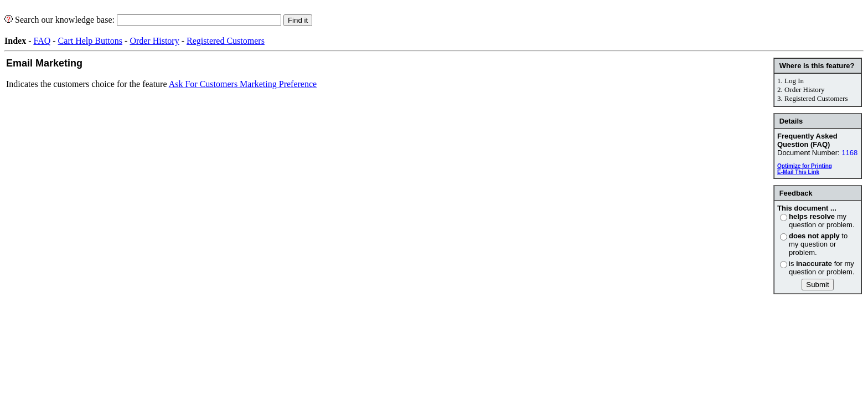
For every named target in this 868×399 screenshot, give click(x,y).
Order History (154, 41)
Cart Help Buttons (90, 41)
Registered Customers (226, 41)
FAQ (42, 41)
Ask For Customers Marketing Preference (243, 84)
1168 (849, 153)
